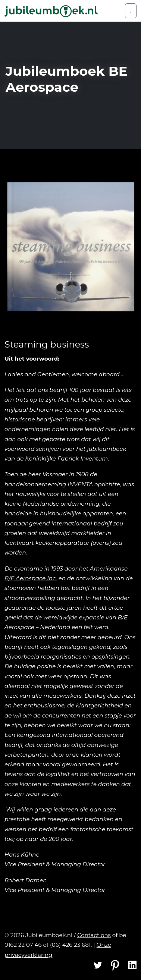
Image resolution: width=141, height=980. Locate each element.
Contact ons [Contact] (94, 935)
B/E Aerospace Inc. (31, 578)
